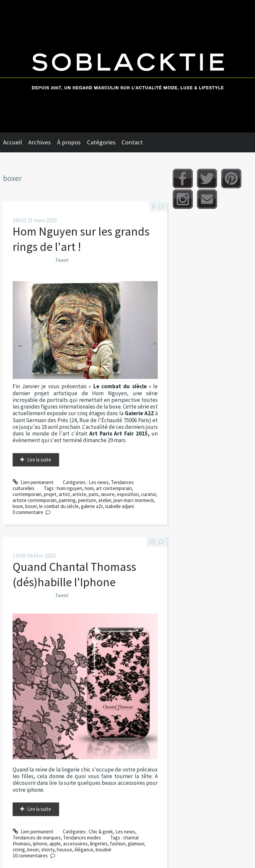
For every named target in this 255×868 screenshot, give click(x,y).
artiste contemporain (35, 500)
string (19, 850)
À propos (69, 142)
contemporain (27, 494)
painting (67, 500)
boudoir (104, 850)
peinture (87, 500)
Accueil (12, 142)
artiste (79, 494)
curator (149, 494)
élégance (84, 850)
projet (50, 494)
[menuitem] (16, 142)
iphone (40, 844)
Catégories (101, 142)
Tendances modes (82, 838)
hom (89, 488)
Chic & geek (101, 832)
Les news (99, 482)
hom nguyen (70, 488)
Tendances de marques (37, 838)
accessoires (75, 844)
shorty (48, 850)
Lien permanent (33, 482)
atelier (105, 500)
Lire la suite (39, 460)
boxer (31, 506)
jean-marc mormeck (134, 500)
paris (94, 494)
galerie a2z (92, 506)
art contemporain (114, 488)
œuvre (108, 494)
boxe (18, 506)
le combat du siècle (59, 506)
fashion (118, 844)
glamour (136, 844)
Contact (132, 142)
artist (64, 494)
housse (64, 850)
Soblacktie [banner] (127, 66)
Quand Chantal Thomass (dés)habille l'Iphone (74, 574)
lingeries (99, 844)
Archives (40, 142)
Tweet (62, 260)
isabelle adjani (120, 506)
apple (55, 844)
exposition (128, 494)
